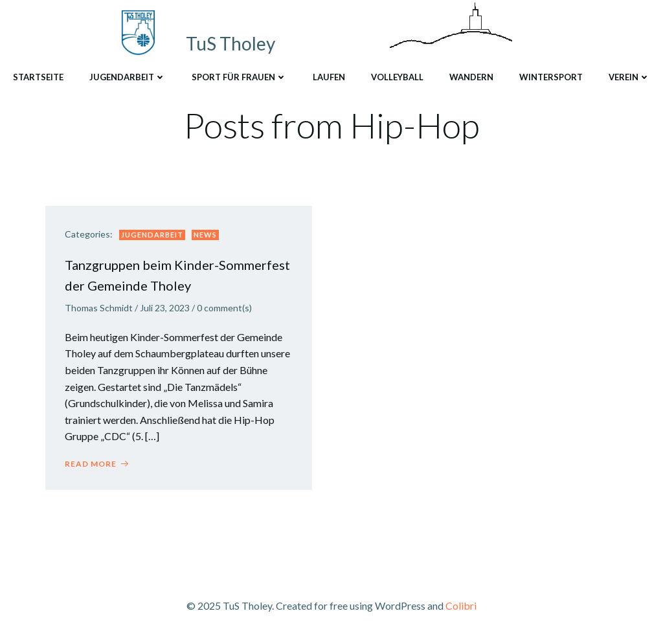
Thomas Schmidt (99, 308)
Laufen (329, 77)
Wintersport (551, 77)
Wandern (471, 77)
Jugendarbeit (128, 77)
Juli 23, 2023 (165, 308)
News (205, 235)
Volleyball (397, 77)
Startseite (38, 77)
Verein (629, 77)
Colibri (461, 605)
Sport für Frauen (239, 77)
